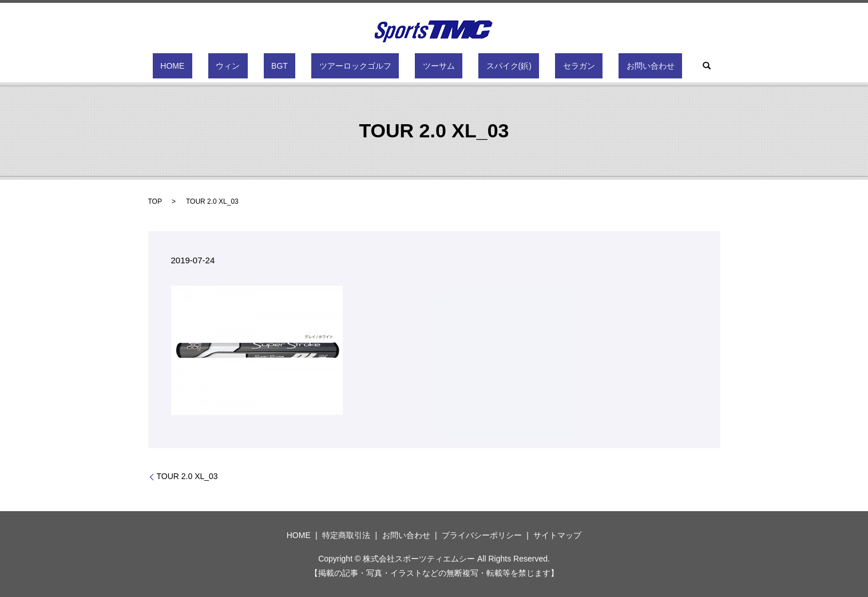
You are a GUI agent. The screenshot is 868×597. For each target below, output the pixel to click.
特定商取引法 (346, 535)
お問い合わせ (597, 66)
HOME (226, 66)
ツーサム (431, 66)
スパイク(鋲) (485, 66)
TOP (155, 201)
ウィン (266, 66)
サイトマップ (557, 535)
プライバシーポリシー (482, 535)
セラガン (541, 66)
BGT (302, 66)
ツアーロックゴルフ (363, 66)
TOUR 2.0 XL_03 (187, 476)
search (645, 66)
